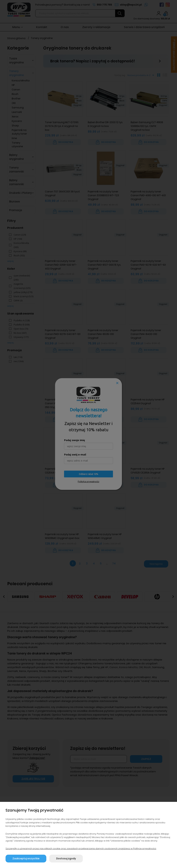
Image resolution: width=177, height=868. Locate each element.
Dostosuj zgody (66, 858)
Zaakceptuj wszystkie (26, 858)
